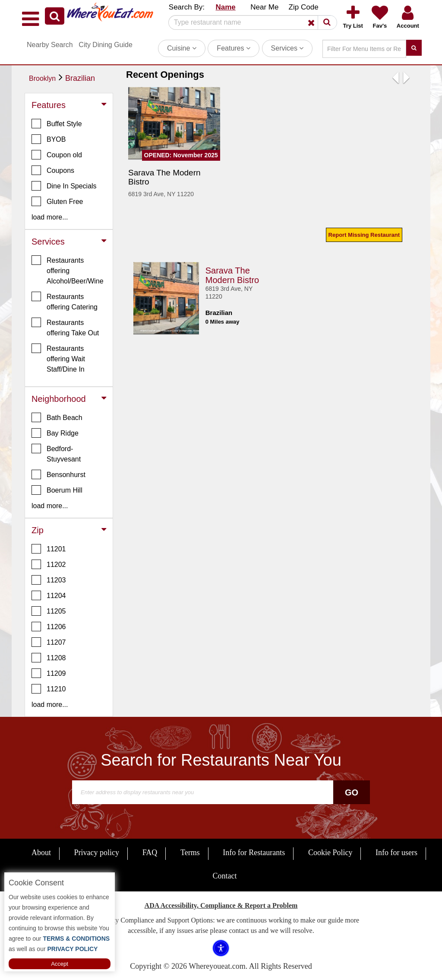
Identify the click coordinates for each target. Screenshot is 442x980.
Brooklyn (42, 78)
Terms (190, 853)
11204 (49, 595)
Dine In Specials (64, 186)
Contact (225, 876)
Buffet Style (57, 124)
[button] (55, 16)
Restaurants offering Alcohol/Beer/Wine (68, 270)
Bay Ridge (55, 433)
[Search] (249, 22)
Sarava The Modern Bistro (232, 274)
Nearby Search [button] (50, 45)
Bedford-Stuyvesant (56, 453)
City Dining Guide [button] (106, 45)
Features (234, 48)
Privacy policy (97, 853)
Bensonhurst (58, 474)
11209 (49, 673)
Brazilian (80, 78)
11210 (49, 689)
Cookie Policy (330, 853)
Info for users (396, 853)
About (41, 853)
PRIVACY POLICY (72, 949)
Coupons (53, 170)
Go (352, 792)
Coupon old (57, 155)
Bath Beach (57, 417)
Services (287, 48)
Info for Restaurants (254, 853)
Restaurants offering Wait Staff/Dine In (58, 358)
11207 (49, 642)
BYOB (49, 139)
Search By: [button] (187, 7)
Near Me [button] (264, 7)
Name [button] (225, 7)
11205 (49, 611)
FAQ (150, 853)
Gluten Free (57, 201)
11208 (49, 658)
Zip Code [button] (304, 7)
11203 (49, 580)
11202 (49, 564)
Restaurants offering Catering (65, 301)
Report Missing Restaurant (364, 235)
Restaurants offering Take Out (65, 327)
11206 (49, 627)
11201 (49, 549)
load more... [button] (50, 217)
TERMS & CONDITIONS (76, 939)
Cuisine (182, 48)
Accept (60, 964)
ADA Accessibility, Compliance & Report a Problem (221, 905)
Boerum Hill (57, 490)
